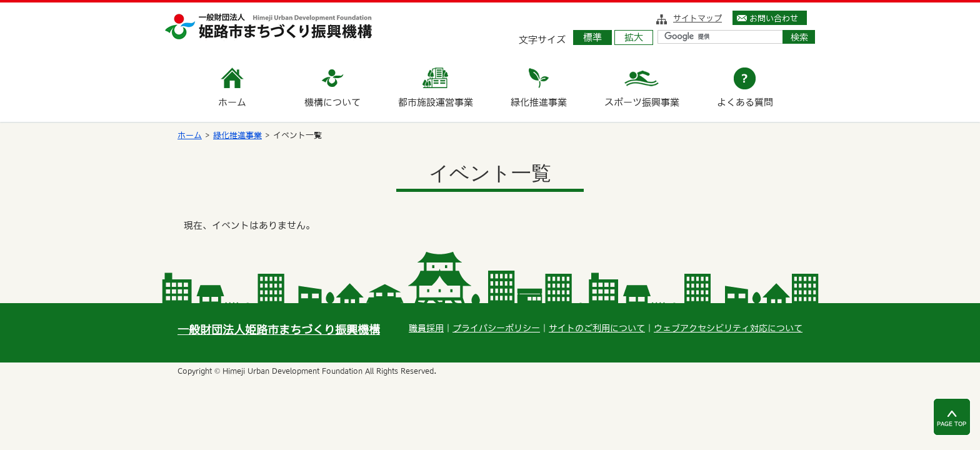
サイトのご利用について (597, 328)
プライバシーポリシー (496, 328)
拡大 (634, 37)
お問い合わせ (774, 18)
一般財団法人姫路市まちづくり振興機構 (279, 330)
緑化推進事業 (237, 135)
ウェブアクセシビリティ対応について (728, 328)
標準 (592, 37)
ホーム (190, 135)
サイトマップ (697, 18)
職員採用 (426, 328)
